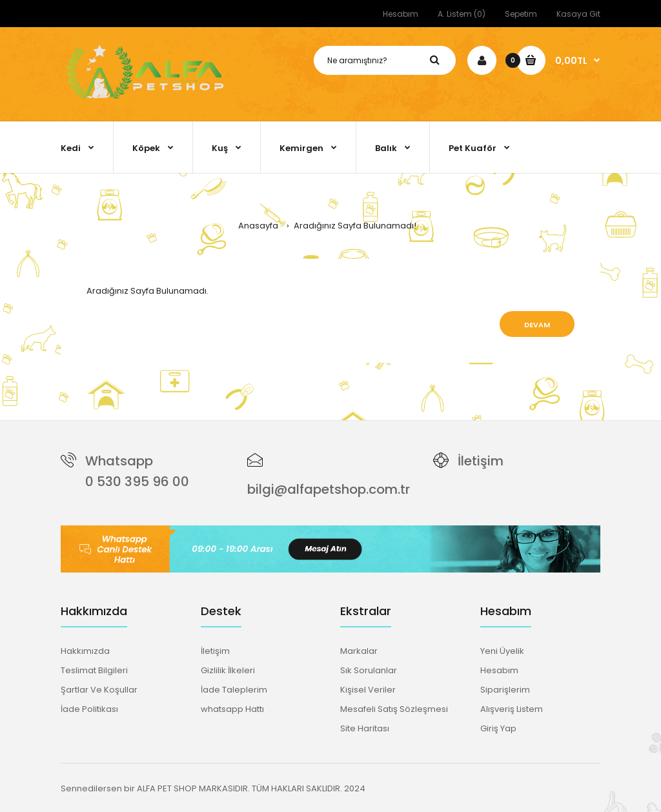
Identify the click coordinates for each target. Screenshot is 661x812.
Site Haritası (365, 728)
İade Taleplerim (234, 690)
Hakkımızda (85, 651)
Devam (537, 325)
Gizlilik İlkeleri (228, 670)
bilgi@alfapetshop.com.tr (329, 489)
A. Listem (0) (462, 14)
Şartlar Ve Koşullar (99, 690)
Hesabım (401, 14)
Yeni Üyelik (502, 651)
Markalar (359, 651)
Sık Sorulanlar (369, 670)
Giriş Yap (498, 728)
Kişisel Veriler (368, 690)
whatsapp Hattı (232, 709)
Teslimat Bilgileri (94, 670)
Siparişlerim (505, 690)
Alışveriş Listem (512, 709)
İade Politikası (89, 709)
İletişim (481, 461)
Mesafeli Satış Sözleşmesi (394, 709)
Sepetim (521, 14)
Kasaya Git (578, 14)
